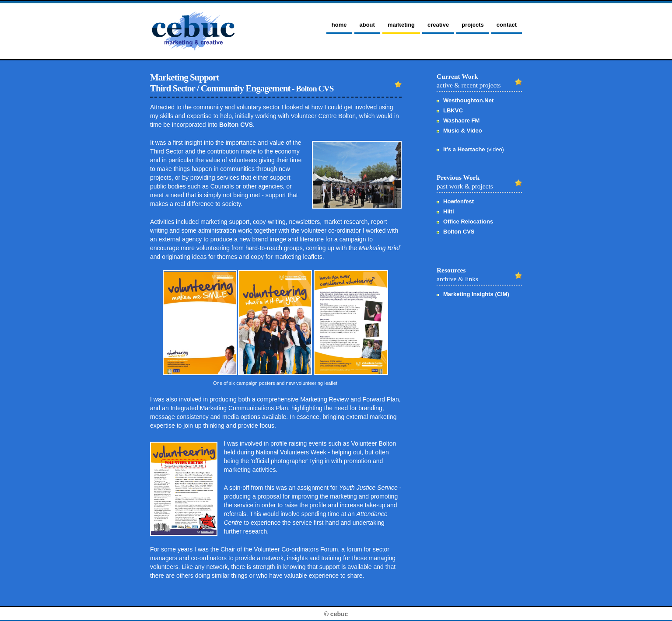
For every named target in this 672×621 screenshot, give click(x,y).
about (367, 25)
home (339, 25)
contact (507, 25)
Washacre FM (461, 120)
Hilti (449, 211)
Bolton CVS (236, 125)
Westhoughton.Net (468, 100)
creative (438, 25)
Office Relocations (468, 222)
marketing (401, 25)
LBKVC (453, 110)
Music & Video (463, 131)
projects (473, 25)
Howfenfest (458, 201)
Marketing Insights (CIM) (476, 294)
